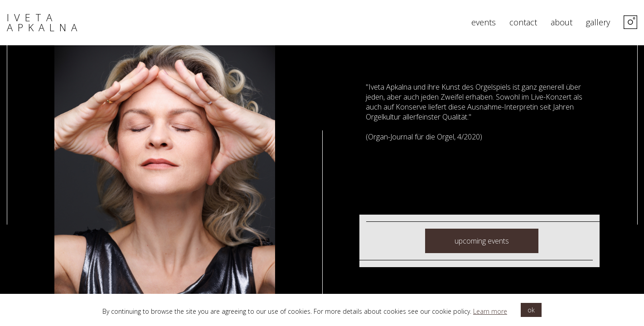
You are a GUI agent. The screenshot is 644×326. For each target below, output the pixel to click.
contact (523, 23)
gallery (598, 23)
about (562, 23)
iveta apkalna (44, 22)
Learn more (490, 311)
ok (531, 310)
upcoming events (482, 241)
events (484, 23)
